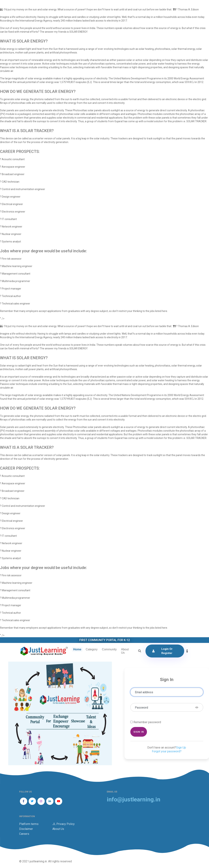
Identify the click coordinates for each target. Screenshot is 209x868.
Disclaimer (26, 829)
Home (77, 650)
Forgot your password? (167, 752)
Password (141, 708)
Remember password (147, 723)
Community (109, 650)
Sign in (139, 732)
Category (91, 650)
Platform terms (29, 824)
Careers (24, 834)
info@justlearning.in (134, 800)
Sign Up (181, 748)
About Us (124, 651)
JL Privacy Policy (64, 824)
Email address (144, 693)
